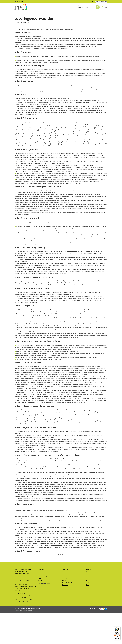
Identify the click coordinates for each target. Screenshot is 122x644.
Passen (64, 572)
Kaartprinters (65, 574)
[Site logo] (21, 7)
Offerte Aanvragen (101, 2)
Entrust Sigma (89, 574)
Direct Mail (65, 570)
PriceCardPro (89, 587)
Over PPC (41, 578)
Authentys (88, 570)
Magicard (88, 583)
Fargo (87, 578)
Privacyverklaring (43, 576)
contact (16, 600)
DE (87, 2)
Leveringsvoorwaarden (44, 574)
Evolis (87, 576)
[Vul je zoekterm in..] (88, 7)
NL (93, 2)
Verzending (41, 570)
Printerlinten (65, 576)
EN (91, 2)
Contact (40, 580)
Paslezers (64, 578)
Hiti (87, 580)
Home (16, 22)
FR (89, 2)
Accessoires (65, 585)
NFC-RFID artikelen (67, 583)
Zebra (87, 585)
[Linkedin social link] (49, 588)
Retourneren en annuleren (45, 572)
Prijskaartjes (65, 580)
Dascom (88, 572)
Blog (63, 587)
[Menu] (120, 1)
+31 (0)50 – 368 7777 (21, 2)
